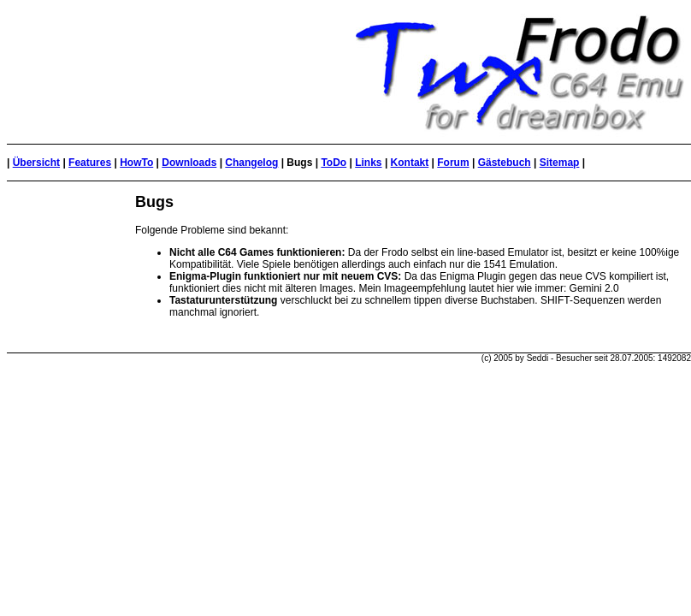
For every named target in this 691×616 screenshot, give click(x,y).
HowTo (136, 163)
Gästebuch (505, 163)
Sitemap (560, 163)
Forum (453, 163)
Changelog (251, 163)
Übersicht (36, 163)
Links (368, 163)
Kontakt (410, 163)
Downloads (189, 163)
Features (90, 163)
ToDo (334, 163)
